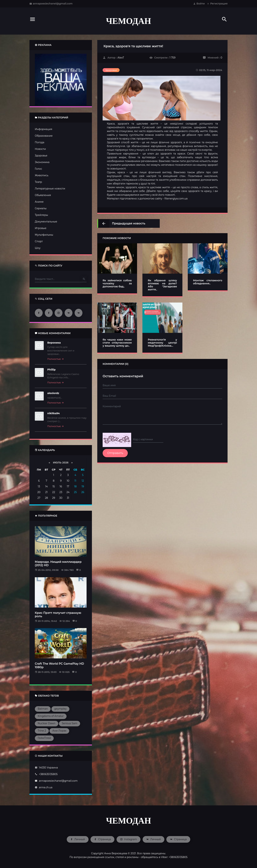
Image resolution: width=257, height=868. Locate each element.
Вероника (54, 343)
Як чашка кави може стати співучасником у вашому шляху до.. (117, 343)
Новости (40, 149)
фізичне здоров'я (170, 142)
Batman (43, 709)
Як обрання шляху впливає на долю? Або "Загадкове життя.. (162, 285)
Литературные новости (50, 189)
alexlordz (53, 393)
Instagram (129, 839)
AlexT (121, 58)
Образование (44, 136)
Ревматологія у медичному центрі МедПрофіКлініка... (162, 343)
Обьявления (43, 195)
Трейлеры (41, 215)
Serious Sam (70, 723)
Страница (102, 839)
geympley (61, 709)
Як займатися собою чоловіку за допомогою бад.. (117, 283)
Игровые (41, 228)
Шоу (38, 248)
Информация (43, 129)
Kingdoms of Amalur (51, 716)
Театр (38, 182)
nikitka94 (54, 413)
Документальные (46, 222)
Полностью (56, 359)
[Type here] (58, 279)
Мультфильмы (44, 235)
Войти (199, 4)
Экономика (42, 162)
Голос (38, 169)
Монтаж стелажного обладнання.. (208, 282)
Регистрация (217, 4)
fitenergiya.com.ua (176, 199)
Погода (40, 142)
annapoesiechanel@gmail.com (51, 4)
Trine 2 (42, 731)
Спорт (39, 241)
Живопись (42, 175)
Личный (78, 839)
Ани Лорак (59, 731)
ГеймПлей (44, 738)
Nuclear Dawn (47, 723)
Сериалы (41, 208)
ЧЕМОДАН (129, 21)
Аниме (39, 202)
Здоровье (41, 156)
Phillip (51, 370)
